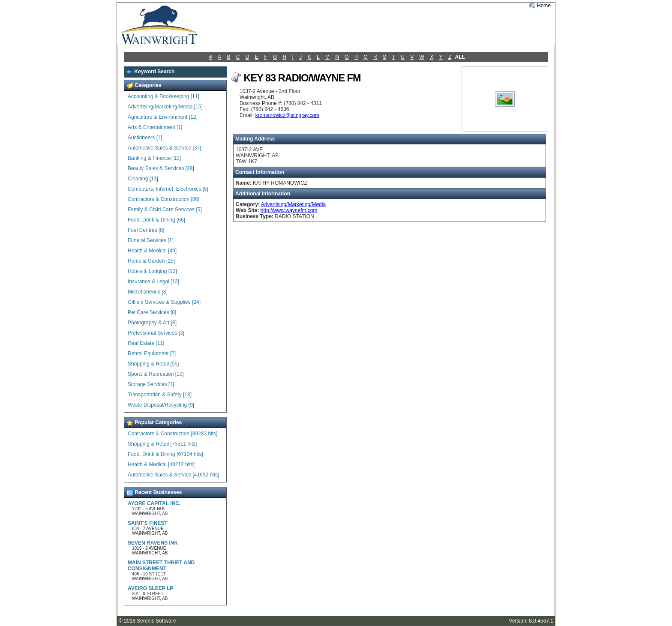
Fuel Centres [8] (146, 230)
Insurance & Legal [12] (153, 282)
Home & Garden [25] (151, 261)
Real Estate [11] (146, 343)
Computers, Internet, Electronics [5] (168, 189)
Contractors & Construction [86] (163, 199)
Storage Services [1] (151, 384)
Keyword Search (150, 72)
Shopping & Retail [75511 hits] (162, 444)
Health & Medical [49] (152, 251)
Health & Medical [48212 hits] (161, 464)
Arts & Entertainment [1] (155, 127)
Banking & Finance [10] (154, 158)
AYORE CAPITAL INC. (154, 503)
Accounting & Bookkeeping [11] (163, 96)
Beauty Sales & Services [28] (161, 168)
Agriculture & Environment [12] (163, 117)
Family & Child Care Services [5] (165, 210)
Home (544, 6)
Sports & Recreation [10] (156, 374)
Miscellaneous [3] (148, 292)
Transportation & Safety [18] (160, 395)
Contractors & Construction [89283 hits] (172, 434)
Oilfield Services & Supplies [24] (164, 302)
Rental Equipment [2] (152, 353)
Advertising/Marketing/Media (293, 204)
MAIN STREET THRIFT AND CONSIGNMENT (161, 566)
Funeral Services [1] (151, 240)
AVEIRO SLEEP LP (150, 588)
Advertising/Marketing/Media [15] (165, 107)
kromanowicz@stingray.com (287, 115)
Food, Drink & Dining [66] (156, 220)
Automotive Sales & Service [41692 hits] (173, 475)
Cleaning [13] (143, 179)
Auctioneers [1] (145, 138)
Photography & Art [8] (152, 323)
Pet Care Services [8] (152, 312)
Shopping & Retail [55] (153, 364)
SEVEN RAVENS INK (153, 543)
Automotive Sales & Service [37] (164, 148)
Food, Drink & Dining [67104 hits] (165, 454)
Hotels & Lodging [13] (152, 271)
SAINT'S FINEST (148, 523)
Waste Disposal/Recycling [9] (161, 405)
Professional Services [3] (156, 333)
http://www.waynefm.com (289, 210)
